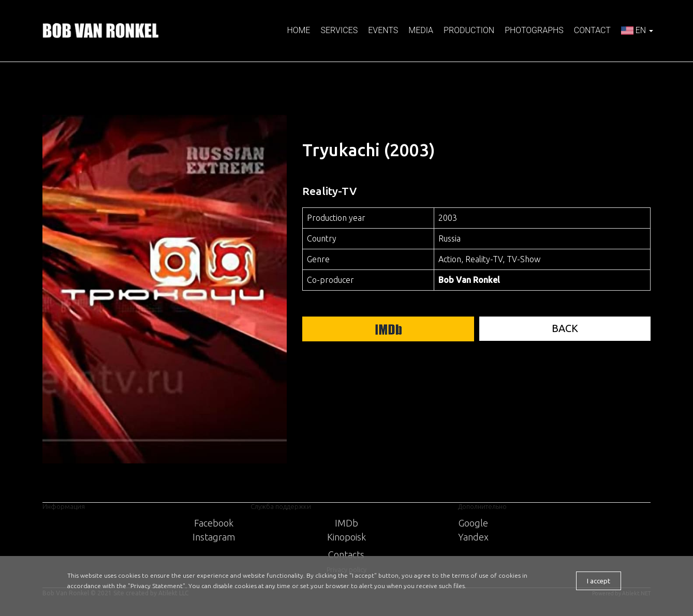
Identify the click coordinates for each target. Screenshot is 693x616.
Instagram (214, 537)
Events (383, 30)
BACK (565, 328)
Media (421, 30)
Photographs (534, 30)
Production (469, 30)
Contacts (346, 554)
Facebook (214, 523)
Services (339, 30)
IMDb (346, 523)
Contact (592, 30)
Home (298, 30)
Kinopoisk (346, 537)
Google (473, 523)
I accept (599, 581)
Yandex (473, 537)
